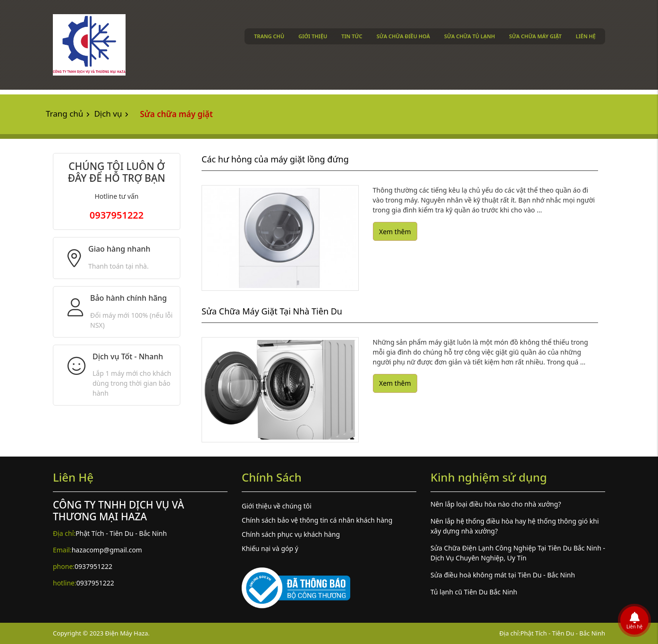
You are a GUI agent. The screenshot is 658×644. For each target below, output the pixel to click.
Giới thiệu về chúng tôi (277, 506)
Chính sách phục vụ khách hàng (291, 534)
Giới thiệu (313, 36)
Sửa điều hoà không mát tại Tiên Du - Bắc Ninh (503, 575)
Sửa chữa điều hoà (403, 36)
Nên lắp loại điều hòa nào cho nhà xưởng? (496, 504)
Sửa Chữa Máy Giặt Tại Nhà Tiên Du (272, 311)
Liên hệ (586, 36)
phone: (64, 566)
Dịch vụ (108, 114)
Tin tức (352, 36)
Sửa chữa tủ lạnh (470, 36)
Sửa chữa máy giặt (536, 36)
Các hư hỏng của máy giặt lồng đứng (275, 159)
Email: (62, 550)
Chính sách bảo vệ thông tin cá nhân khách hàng (317, 520)
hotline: (65, 583)
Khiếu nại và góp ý (270, 548)
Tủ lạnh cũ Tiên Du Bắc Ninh (474, 592)
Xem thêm (395, 232)
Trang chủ (269, 36)
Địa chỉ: (64, 533)
